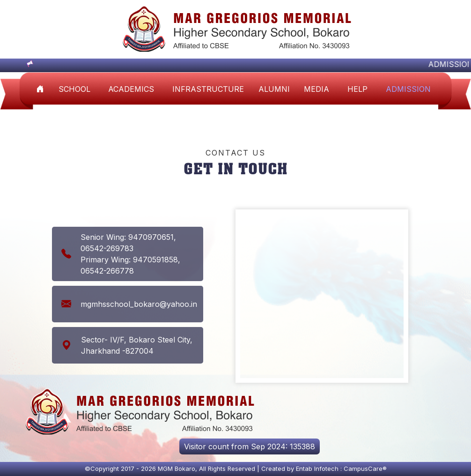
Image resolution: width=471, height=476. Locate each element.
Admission (408, 89)
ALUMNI (274, 89)
